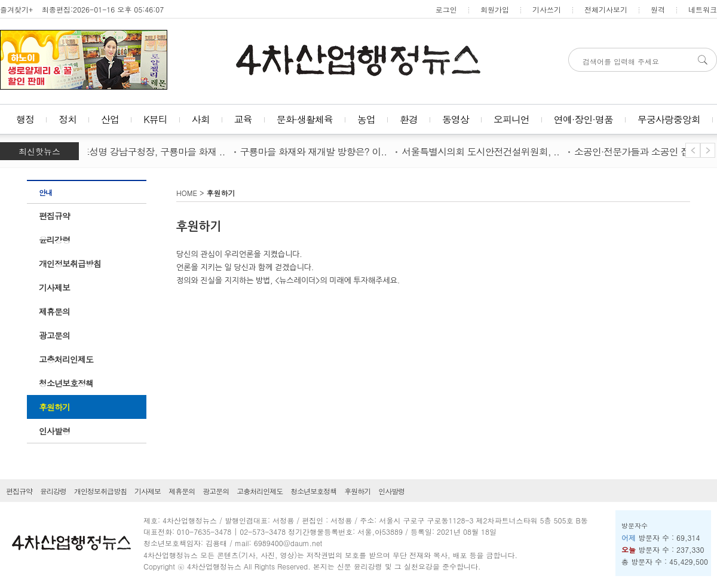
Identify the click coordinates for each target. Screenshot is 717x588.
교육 (243, 119)
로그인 (446, 9)
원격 (658, 9)
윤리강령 (54, 240)
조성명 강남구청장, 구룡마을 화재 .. (155, 151)
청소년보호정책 (66, 383)
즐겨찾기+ (16, 9)
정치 (68, 119)
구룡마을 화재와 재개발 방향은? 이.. (316, 151)
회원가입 (495, 9)
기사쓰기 (547, 9)
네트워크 (703, 9)
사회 (201, 119)
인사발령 (54, 431)
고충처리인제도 (66, 359)
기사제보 (54, 287)
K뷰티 (155, 119)
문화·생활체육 (305, 119)
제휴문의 (54, 311)
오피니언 (511, 119)
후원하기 (54, 407)
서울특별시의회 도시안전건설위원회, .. (483, 151)
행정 (25, 119)
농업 (366, 119)
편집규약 (54, 216)
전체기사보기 (606, 9)
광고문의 (54, 335)
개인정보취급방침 (70, 264)
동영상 (456, 119)
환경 (409, 119)
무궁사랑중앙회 (669, 119)
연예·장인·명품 (583, 119)
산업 (110, 119)
